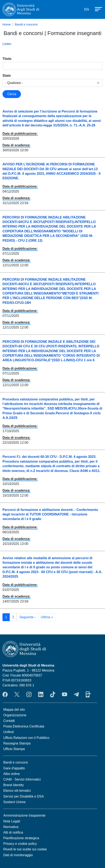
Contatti (9, 721)
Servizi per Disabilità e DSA (24, 796)
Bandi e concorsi (26, 24)
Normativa (11, 827)
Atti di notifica (13, 832)
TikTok (53, 694)
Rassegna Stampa (17, 743)
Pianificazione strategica (21, 838)
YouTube (65, 694)
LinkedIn (41, 694)
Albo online (11, 774)
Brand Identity (14, 785)
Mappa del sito (14, 710)
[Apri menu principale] (97, 9)
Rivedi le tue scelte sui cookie (25, 849)
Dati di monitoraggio (18, 855)
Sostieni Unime (14, 802)
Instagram (29, 694)
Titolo (7, 59)
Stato (7, 76)
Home (7, 24)
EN (87, 9)
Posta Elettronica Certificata (24, 726)
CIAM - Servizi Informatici (22, 779)
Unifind (8, 732)
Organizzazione (15, 715)
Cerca (12, 94)
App (88, 694)
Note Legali (12, 821)
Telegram (76, 694)
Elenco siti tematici (17, 791)
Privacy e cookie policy (20, 844)
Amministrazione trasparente (24, 815)
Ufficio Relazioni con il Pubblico (26, 738)
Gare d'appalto (14, 768)
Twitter (17, 694)
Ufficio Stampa (14, 749)
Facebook (5, 694)
